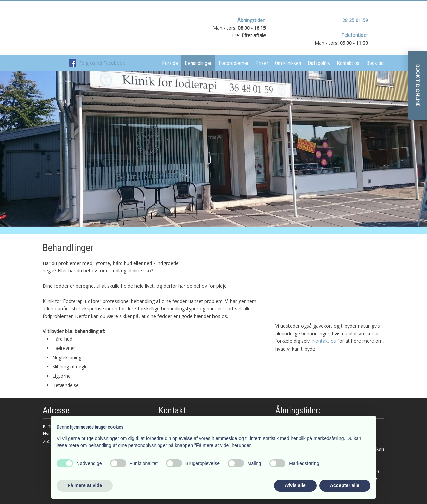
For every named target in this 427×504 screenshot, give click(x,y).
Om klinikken (288, 63)
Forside (170, 63)
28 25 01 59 (355, 20)
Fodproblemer (234, 63)
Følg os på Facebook (97, 63)
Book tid (375, 63)
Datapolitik (319, 63)
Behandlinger (198, 63)
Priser (262, 63)
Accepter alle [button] (345, 485)
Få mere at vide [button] (85, 485)
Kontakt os (348, 63)
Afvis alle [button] (295, 485)
